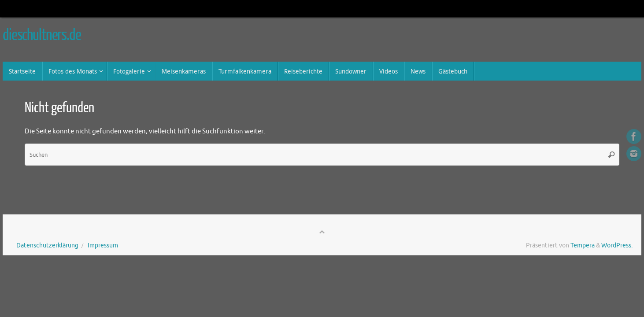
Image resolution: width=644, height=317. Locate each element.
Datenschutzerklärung (47, 245)
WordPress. (617, 245)
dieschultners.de (42, 35)
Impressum (103, 245)
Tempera (583, 245)
